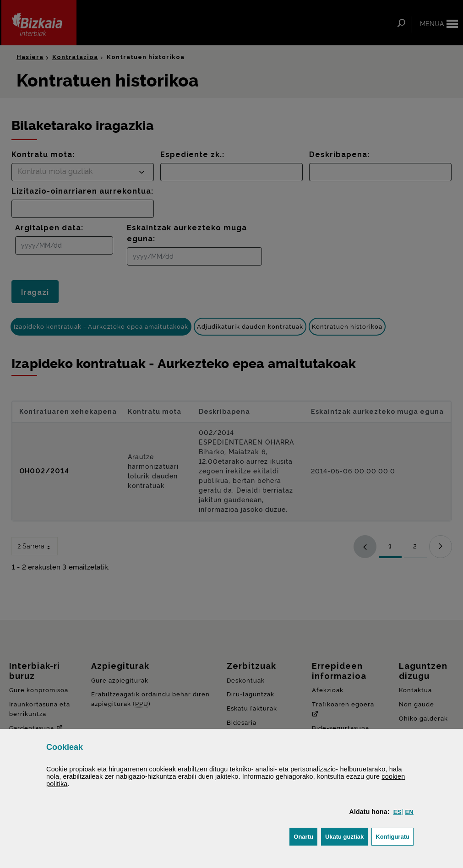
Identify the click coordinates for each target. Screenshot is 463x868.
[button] (398, 812)
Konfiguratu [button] (395, 836)
